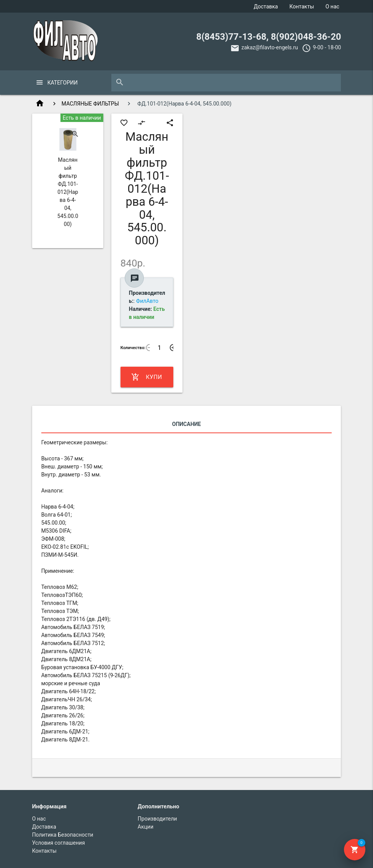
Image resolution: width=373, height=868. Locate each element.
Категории (63, 83)
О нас (332, 7)
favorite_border (124, 123)
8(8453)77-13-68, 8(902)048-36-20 (269, 37)
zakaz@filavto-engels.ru (270, 47)
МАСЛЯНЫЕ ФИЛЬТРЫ (90, 104)
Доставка (266, 7)
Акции (146, 827)
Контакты (301, 7)
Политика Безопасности (63, 835)
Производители (157, 819)
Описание (186, 424)
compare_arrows (142, 123)
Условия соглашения (59, 843)
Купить (147, 377)
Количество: (133, 348)
